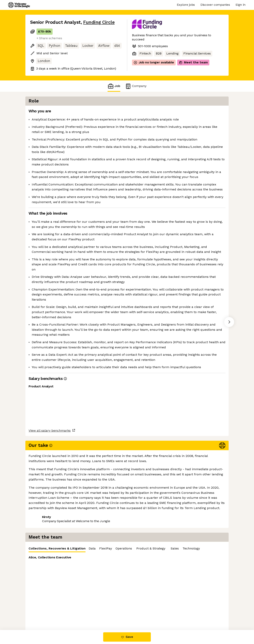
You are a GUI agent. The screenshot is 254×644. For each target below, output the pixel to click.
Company (136, 86)
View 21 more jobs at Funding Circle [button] (86, 613)
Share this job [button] (41, 613)
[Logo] (19, 5)
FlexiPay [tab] (212, 112)
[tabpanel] (183, 149)
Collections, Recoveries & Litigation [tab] (163, 113)
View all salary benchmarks (50, 598)
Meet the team (193, 62)
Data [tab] (199, 112)
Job (114, 86)
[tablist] (183, 112)
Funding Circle (99, 22)
